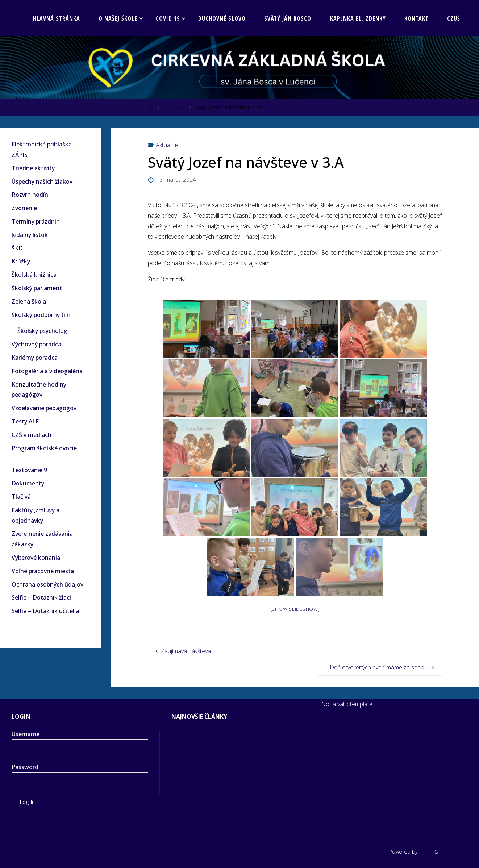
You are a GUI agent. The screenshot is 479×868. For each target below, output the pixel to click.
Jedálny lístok (30, 235)
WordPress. (453, 852)
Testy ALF (25, 421)
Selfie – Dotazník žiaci (41, 597)
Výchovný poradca (36, 344)
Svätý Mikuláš (190, 774)
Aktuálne (173, 107)
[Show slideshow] (295, 609)
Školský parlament (37, 288)
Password (25, 767)
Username (26, 734)
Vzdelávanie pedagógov (44, 408)
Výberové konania (36, 558)
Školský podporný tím (41, 315)
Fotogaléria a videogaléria (47, 371)
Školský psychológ (42, 331)
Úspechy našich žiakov (42, 181)
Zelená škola (29, 301)
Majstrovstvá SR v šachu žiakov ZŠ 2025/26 (231, 761)
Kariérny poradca (35, 358)
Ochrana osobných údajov (47, 584)
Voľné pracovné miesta (43, 571)
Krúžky (21, 261)
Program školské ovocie (44, 448)
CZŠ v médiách (32, 435)
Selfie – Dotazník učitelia (45, 611)
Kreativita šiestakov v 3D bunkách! (219, 747)
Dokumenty (28, 483)
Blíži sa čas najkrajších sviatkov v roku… (226, 734)
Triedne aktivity (33, 168)
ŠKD (17, 248)
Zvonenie (24, 208)
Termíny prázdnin (36, 221)
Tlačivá (21, 497)
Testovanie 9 (29, 470)
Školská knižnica (34, 275)
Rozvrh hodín (30, 195)
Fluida (425, 852)
